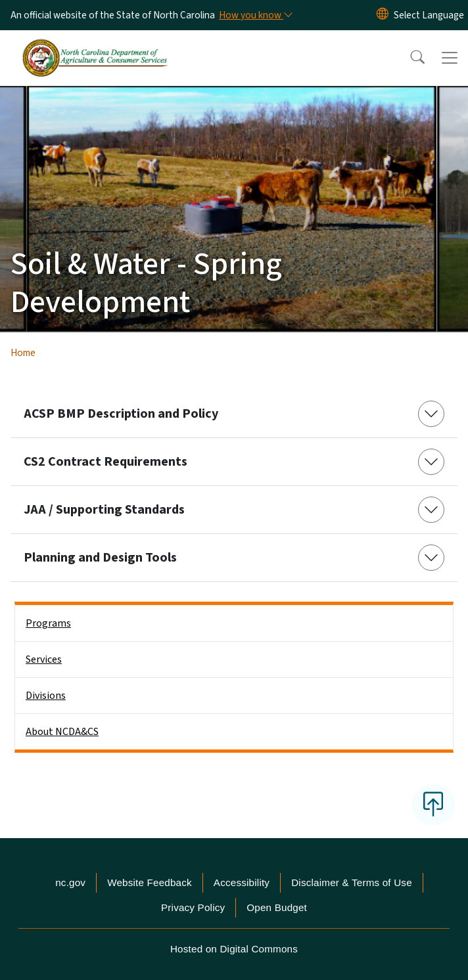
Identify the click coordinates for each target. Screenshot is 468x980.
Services (44, 659)
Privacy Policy (193, 907)
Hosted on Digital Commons (234, 949)
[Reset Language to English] (383, 15)
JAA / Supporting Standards (104, 510)
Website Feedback (150, 882)
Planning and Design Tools (100, 558)
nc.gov (70, 882)
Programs (48, 623)
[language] (429, 15)
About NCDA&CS (62, 732)
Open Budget (277, 907)
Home (23, 353)
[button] (409, 58)
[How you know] (255, 15)
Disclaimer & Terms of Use (352, 882)
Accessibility (242, 882)
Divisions (46, 696)
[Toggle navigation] (450, 58)
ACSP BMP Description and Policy (121, 414)
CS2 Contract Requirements (105, 462)
